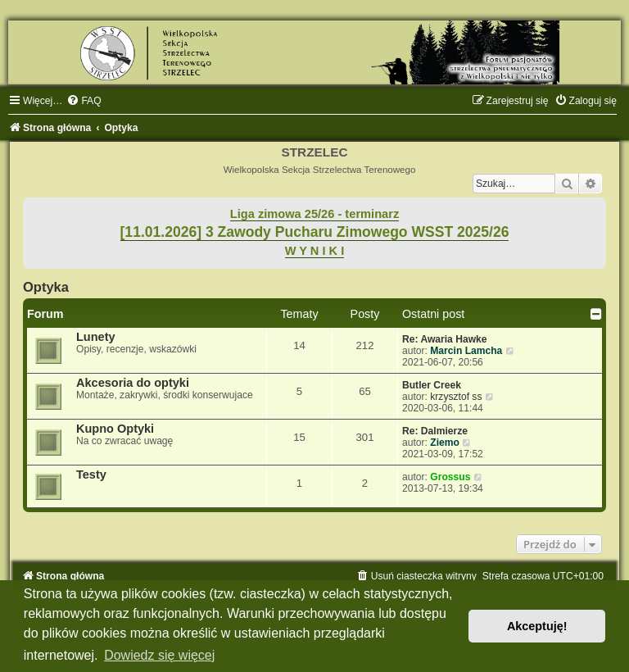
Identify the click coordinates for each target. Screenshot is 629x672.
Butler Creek (432, 385)
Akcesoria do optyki (133, 383)
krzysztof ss (456, 397)
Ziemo (445, 443)
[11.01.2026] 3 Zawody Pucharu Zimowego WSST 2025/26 (315, 232)
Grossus (450, 477)
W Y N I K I (315, 251)
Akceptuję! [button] (537, 626)
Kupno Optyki (115, 429)
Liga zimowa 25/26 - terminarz (314, 214)
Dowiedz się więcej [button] (159, 655)
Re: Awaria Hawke (445, 339)
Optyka (46, 287)
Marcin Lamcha (466, 351)
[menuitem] (84, 101)
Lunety (96, 337)
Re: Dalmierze (435, 431)
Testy (91, 474)
